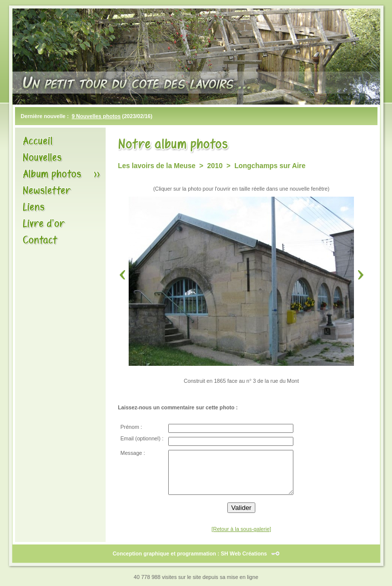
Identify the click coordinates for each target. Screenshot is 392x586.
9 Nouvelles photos (96, 116)
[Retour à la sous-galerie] (241, 529)
